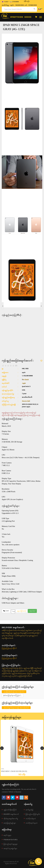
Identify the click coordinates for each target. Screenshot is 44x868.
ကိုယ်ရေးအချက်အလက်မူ (11, 819)
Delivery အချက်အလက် (11, 814)
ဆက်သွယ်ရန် (29, 810)
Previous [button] (2, 748)
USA (3, 769)
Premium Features (11, 840)
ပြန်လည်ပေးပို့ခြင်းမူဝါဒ (33, 814)
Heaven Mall (26, 401)
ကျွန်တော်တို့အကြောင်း (10, 810)
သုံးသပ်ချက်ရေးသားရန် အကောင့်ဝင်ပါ (16, 708)
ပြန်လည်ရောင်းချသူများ (11, 844)
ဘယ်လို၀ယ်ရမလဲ (31, 819)
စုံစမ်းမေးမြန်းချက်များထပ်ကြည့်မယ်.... (13, 695)
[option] (22, 748)
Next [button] (42, 748)
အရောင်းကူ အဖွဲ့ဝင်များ (10, 848)
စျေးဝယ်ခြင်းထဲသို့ (21, 611)
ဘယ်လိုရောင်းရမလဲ (32, 823)
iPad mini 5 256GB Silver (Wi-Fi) (14, 771)
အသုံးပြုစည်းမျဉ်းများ (10, 823)
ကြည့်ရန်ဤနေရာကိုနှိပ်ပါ (9, 648)
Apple (24, 383)
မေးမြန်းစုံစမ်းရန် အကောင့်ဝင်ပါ (14, 692)
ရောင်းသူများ (7, 835)
